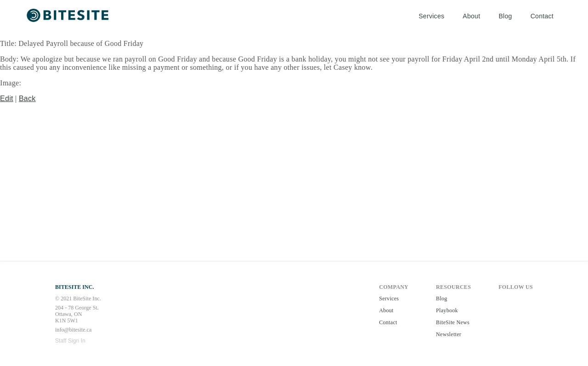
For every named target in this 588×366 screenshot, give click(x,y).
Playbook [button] (447, 310)
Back (27, 99)
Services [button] (431, 16)
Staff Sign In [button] (70, 341)
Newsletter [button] (449, 334)
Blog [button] (505, 16)
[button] (69, 16)
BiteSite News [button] (453, 322)
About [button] (471, 16)
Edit (7, 99)
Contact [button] (542, 16)
